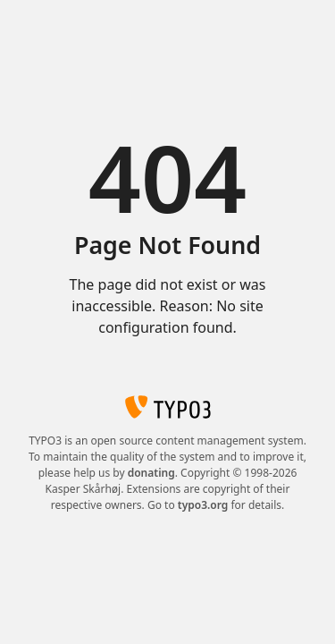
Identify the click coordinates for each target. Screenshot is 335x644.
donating (151, 473)
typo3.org (203, 505)
